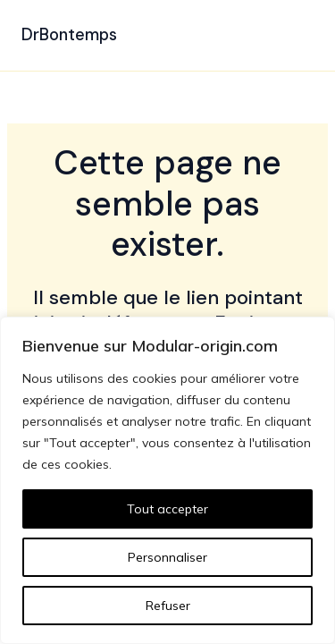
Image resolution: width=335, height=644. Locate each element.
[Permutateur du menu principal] (294, 36)
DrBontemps (69, 35)
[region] (167, 480)
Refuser (168, 606)
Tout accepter (167, 509)
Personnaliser (167, 557)
